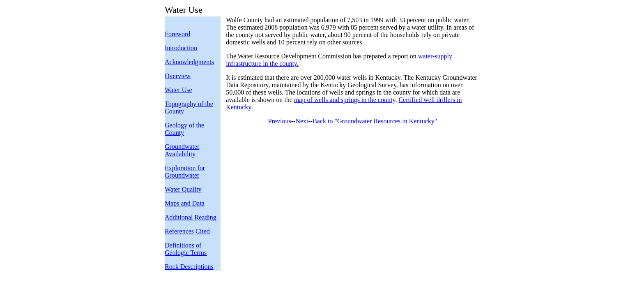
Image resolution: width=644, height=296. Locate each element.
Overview (178, 76)
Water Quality (183, 189)
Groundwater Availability (182, 150)
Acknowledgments (189, 62)
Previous (280, 121)
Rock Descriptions (189, 267)
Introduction (181, 48)
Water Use (178, 90)
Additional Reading (191, 217)
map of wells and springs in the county (345, 100)
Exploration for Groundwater (185, 172)
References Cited (187, 231)
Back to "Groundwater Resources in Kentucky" (375, 121)
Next (302, 121)
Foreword (177, 34)
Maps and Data (185, 203)
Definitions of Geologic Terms (186, 249)
